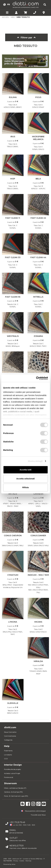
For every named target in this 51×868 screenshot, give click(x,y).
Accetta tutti (26, 470)
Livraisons (8, 755)
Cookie (22, 861)
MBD (13, 17)
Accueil (6, 17)
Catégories (8, 740)
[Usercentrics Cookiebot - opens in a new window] (36, 378)
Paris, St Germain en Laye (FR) (16, 796)
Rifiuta (26, 487)
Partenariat (9, 777)
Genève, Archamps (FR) (13, 792)
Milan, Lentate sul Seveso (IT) (15, 788)
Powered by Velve (9, 864)
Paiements (8, 751)
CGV (6, 759)
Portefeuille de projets (12, 769)
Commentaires (10, 736)
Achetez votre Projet (12, 773)
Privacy (16, 861)
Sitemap (28, 861)
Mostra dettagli (35, 461)
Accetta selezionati (26, 479)
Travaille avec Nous (38, 815)
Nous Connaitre (10, 732)
